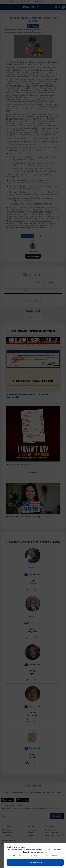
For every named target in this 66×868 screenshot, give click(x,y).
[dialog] (35, 856)
